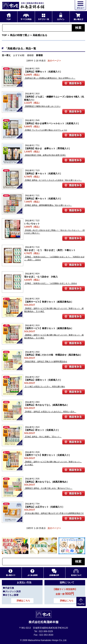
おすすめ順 (19, 55)
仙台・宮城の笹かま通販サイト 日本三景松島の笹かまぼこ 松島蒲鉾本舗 (23, 6)
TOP (4, 35)
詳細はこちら (23, 601)
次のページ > (54, 61)
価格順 (30, 55)
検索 (78, 28)
